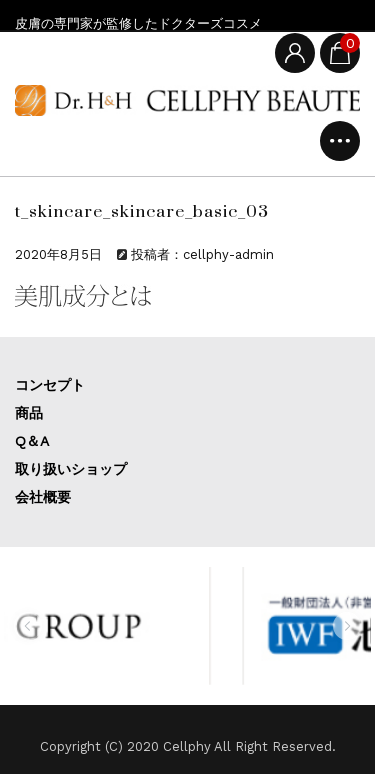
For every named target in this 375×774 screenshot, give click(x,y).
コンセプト (50, 385)
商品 (29, 413)
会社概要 (43, 497)
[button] (28, 626)
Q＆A (32, 441)
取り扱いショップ (71, 469)
